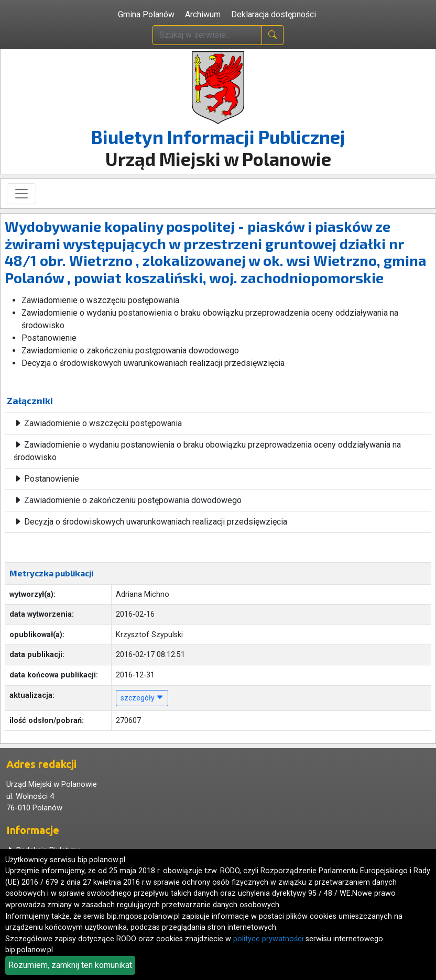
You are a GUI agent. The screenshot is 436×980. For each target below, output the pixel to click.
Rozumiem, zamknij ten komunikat (70, 965)
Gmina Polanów (146, 14)
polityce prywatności (268, 939)
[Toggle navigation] (21, 194)
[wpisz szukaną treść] (207, 35)
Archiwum (203, 14)
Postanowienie (46, 479)
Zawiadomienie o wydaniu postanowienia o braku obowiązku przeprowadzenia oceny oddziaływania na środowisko (207, 451)
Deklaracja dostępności (274, 14)
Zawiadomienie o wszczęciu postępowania (98, 423)
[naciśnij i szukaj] (272, 35)
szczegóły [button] (142, 698)
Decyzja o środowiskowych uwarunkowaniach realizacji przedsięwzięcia (150, 522)
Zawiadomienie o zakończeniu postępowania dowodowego (128, 500)
